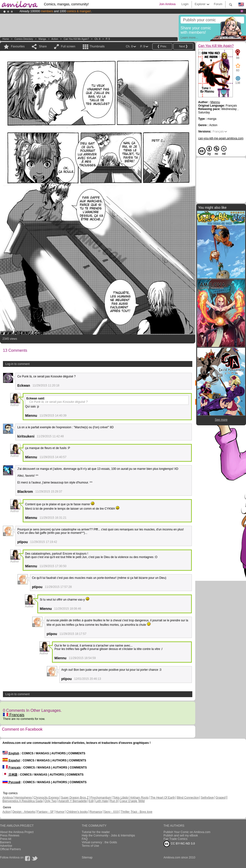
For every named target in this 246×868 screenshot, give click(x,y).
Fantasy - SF (46, 812)
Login (185, 4)
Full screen (68, 46)
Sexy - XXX (111, 812)
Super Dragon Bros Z (75, 798)
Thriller (125, 812)
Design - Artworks (24, 812)
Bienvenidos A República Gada (23, 801)
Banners (5, 842)
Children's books (77, 812)
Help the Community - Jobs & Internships (108, 835)
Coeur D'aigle (129, 801)
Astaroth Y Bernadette (73, 801)
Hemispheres (23, 798)
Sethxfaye (207, 798)
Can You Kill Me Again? (76, 39)
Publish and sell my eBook (181, 835)
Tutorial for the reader (96, 832)
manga (42, 39)
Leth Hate (102, 801)
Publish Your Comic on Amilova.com (187, 832)
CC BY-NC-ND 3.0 (179, 844)
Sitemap (87, 857)
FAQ (85, 839)
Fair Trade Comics (175, 839)
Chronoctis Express (46, 798)
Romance (96, 812)
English (11, 753)
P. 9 (108, 39)
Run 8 (114, 801)
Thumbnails (97, 46)
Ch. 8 (97, 39)
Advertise (6, 846)
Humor (60, 812)
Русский (11, 782)
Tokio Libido (121, 798)
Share (43, 46)
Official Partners (10, 849)
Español (11, 760)
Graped (220, 798)
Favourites (18, 46)
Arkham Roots (139, 798)
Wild (142, 801)
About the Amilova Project (17, 832)
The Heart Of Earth (163, 798)
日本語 (10, 775)
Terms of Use (90, 846)
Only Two (51, 801)
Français (14, 715)
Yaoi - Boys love (142, 812)
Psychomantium (101, 798)
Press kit (6, 839)
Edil (91, 801)
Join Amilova (167, 4)
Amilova (8, 798)
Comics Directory (24, 39)
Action (55, 39)
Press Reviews (10, 835)
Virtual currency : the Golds (99, 842)
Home (6, 39)
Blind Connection (188, 798)
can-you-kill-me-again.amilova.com (221, 138)
